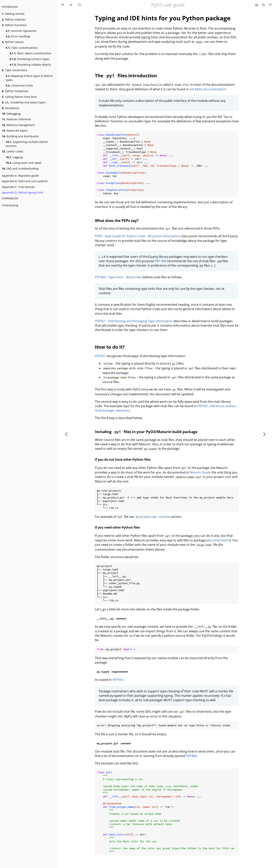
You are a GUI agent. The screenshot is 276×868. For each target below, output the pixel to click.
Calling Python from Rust (19, 97)
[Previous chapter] (66, 434)
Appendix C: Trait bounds (18, 187)
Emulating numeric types (30, 59)
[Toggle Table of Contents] (63, 5)
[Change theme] (71, 5)
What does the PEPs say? (117, 220)
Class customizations (22, 48)
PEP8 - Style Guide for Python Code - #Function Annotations (138, 236)
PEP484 (191, 756)
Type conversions (15, 70)
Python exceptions (15, 91)
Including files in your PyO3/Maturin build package (146, 432)
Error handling (18, 36)
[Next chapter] (264, 434)
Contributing (10, 205)
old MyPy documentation (208, 89)
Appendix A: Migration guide (20, 176)
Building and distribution (20, 136)
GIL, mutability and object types (24, 102)
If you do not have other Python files (123, 460)
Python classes (13, 42)
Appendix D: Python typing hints (23, 192)
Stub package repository (113, 410)
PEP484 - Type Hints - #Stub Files (118, 277)
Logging (14, 157)
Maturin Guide (200, 472)
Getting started (13, 14)
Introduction (10, 7)
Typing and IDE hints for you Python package (163, 18)
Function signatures (21, 31)
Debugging (11, 114)
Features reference (16, 119)
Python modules (14, 19)
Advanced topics (15, 131)
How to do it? (110, 347)
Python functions (14, 25)
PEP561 (100, 356)
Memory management (18, 125)
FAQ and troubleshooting (20, 168)
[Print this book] (257, 5)
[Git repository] (264, 5)
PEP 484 (160, 261)
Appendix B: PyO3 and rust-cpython (25, 181)
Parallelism (11, 108)
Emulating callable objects (30, 65)
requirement (111, 672)
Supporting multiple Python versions (27, 144)
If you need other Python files (117, 527)
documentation (219, 540)
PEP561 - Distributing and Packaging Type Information (134, 321)
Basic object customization (30, 53)
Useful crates (13, 151)
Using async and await (24, 163)
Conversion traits (19, 85)
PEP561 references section (217, 406)
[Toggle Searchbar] (80, 5)
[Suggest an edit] (270, 5)
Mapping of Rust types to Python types (29, 78)
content (152, 517)
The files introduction (126, 75)
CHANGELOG (10, 198)
